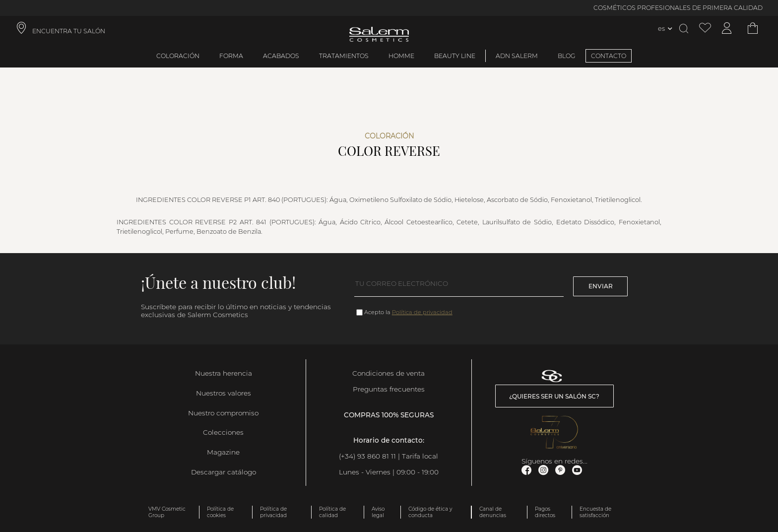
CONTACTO (609, 56)
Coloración (178, 56)
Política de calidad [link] (332, 512)
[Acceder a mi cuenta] (727, 29)
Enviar (601, 286)
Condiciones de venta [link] (389, 373)
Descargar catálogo (224, 472)
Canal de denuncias (493, 512)
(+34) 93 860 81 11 (367, 456)
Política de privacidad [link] (273, 512)
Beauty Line (455, 56)
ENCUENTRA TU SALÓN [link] (69, 31)
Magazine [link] (223, 452)
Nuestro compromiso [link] (223, 413)
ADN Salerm (517, 56)
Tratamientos (344, 56)
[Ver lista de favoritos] (705, 29)
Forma (231, 56)
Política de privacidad (422, 312)
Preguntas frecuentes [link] (389, 389)
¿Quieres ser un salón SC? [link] (554, 396)
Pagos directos (545, 512)
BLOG (567, 56)
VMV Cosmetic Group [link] (167, 512)
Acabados (281, 56)
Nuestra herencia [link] (224, 373)
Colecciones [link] (223, 432)
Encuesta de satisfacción (595, 512)
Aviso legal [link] (378, 512)
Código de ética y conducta (430, 512)
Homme (401, 56)
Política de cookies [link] (220, 512)
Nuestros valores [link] (224, 393)
